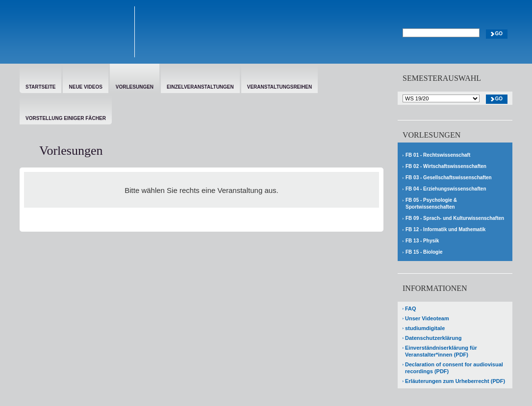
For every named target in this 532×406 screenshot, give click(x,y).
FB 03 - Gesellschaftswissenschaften (449, 178)
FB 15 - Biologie (424, 252)
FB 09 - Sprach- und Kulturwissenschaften (455, 218)
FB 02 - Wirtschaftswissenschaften (446, 166)
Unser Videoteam (427, 318)
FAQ (411, 309)
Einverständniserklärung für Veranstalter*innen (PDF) (441, 351)
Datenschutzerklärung (433, 338)
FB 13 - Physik (422, 241)
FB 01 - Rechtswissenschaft (438, 155)
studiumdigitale (425, 328)
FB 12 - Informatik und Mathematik (445, 229)
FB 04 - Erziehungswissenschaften (446, 189)
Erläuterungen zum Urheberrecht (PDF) (455, 381)
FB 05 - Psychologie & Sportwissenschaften (431, 203)
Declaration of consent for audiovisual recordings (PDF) (454, 368)
